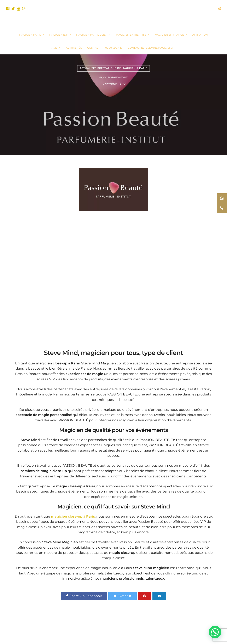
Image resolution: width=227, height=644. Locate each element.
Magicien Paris (30, 35)
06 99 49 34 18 (114, 48)
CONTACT (94, 48)
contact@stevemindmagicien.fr (152, 48)
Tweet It (123, 596)
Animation (200, 35)
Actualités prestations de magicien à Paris (113, 68)
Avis (54, 48)
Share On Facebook (84, 596)
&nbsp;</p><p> (113, 279)
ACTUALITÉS (74, 48)
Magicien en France (169, 35)
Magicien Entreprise (131, 35)
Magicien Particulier (92, 35)
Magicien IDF (59, 35)
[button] (215, 632)
